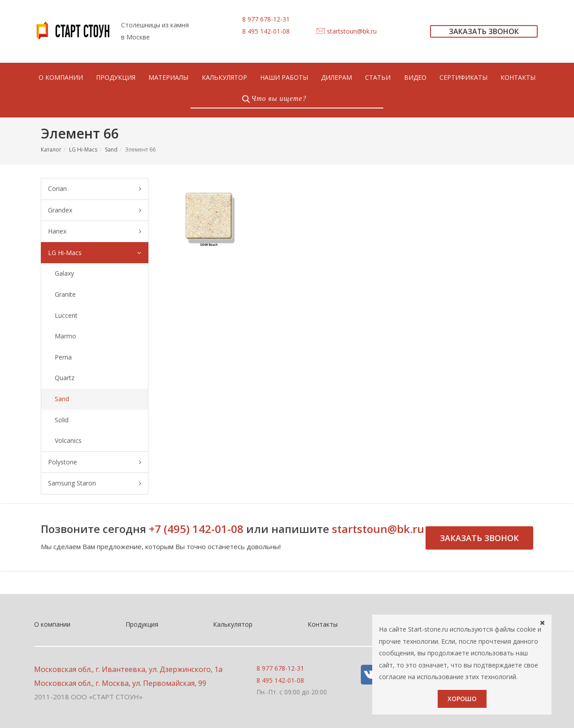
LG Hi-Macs (83, 149)
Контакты (323, 624)
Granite (65, 294)
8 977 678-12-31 (266, 19)
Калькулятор (233, 624)
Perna (63, 357)
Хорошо (462, 699)
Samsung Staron (95, 483)
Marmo (65, 336)
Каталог (51, 149)
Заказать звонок (479, 538)
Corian (95, 189)
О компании (52, 624)
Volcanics (68, 440)
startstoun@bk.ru (352, 31)
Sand (111, 149)
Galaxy (64, 273)
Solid (62, 420)
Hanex (95, 232)
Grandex (95, 210)
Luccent (66, 315)
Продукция (142, 624)
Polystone (95, 462)
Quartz (65, 378)
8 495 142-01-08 (266, 31)
